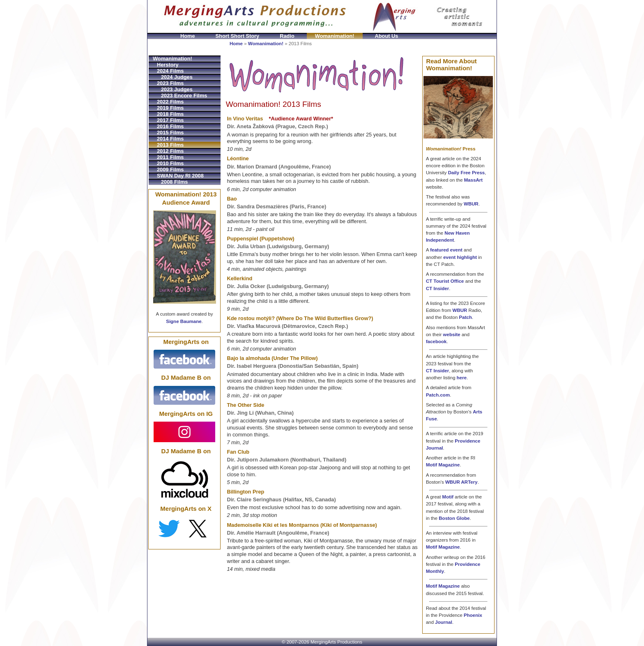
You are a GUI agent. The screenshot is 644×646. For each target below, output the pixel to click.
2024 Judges (177, 77)
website (452, 335)
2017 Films (170, 120)
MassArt (473, 180)
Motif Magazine (443, 465)
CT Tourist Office (445, 281)
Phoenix (473, 615)
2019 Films (170, 108)
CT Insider (437, 288)
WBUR (471, 204)
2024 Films (170, 71)
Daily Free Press (467, 173)
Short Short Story (238, 36)
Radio (287, 36)
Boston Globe (454, 518)
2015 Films (170, 133)
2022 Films (170, 102)
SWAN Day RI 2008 (180, 176)
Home (188, 36)
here (462, 378)
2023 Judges (177, 89)
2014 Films (170, 139)
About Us (387, 36)
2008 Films (174, 182)
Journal (444, 622)
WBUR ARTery (461, 482)
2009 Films (170, 170)
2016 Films (170, 126)
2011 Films (170, 157)
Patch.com (438, 395)
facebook (436, 341)
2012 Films (170, 151)
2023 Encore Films (184, 96)
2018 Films (170, 114)
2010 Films (170, 163)
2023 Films (170, 83)
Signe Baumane (184, 321)
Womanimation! (335, 36)
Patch (466, 317)
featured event (446, 250)
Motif (448, 497)
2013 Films (170, 145)
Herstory (168, 65)
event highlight (460, 257)
